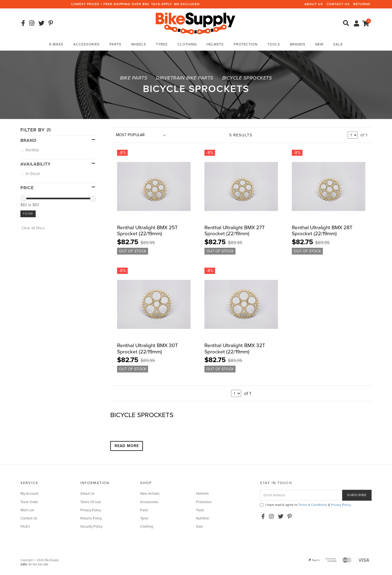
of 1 (364, 135)
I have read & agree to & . (306, 505)
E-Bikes (56, 44)
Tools (274, 44)
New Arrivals (150, 494)
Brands (298, 44)
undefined (353, 135)
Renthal (33, 150)
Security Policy (91, 527)
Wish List (27, 510)
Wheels (139, 44)
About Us (314, 4)
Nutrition (203, 518)
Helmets (215, 44)
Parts (115, 44)
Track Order (29, 502)
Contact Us (338, 4)
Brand (28, 140)
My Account (29, 494)
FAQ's (25, 527)
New (319, 44)
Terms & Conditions (313, 505)
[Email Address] (301, 495)
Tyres (162, 44)
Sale (338, 44)
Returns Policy (91, 518)
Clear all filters (33, 228)
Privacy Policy (91, 510)
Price (27, 188)
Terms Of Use (91, 502)
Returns (362, 4)
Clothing (187, 44)
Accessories (86, 44)
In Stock (33, 174)
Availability (36, 164)
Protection (246, 44)
